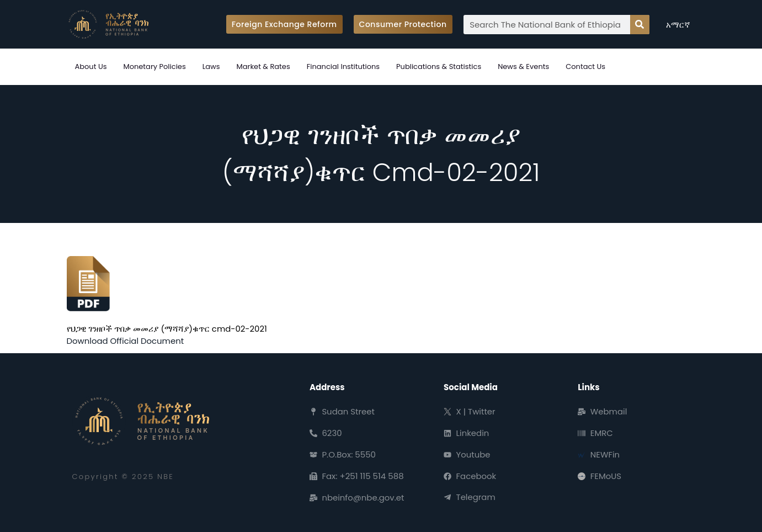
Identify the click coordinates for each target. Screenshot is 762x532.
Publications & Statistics (439, 66)
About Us (91, 66)
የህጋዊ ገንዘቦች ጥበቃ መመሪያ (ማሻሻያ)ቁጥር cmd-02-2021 (167, 329)
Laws (211, 66)
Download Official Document (126, 341)
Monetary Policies (154, 66)
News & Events (523, 66)
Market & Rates (263, 66)
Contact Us (585, 66)
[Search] (640, 25)
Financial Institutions (343, 66)
